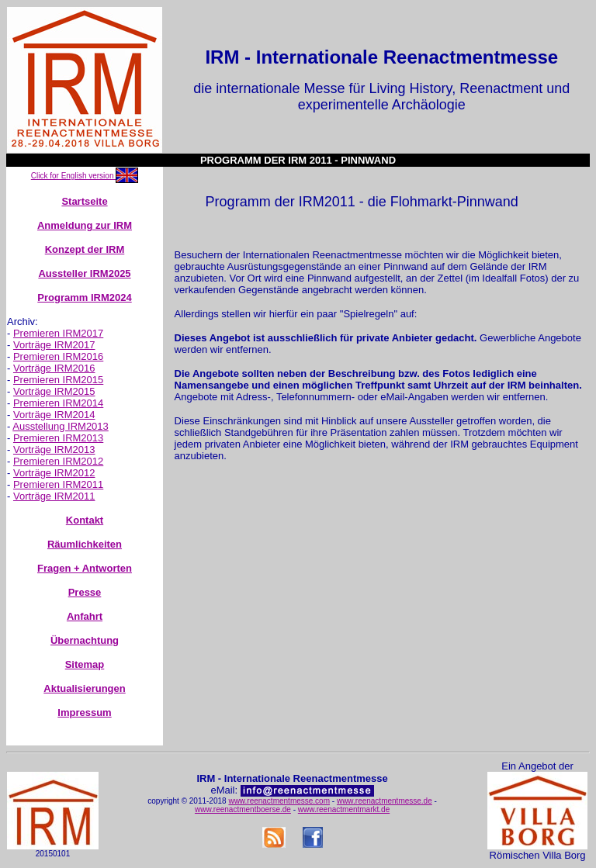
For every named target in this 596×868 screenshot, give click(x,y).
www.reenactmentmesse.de (385, 801)
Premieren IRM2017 (58, 333)
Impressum (84, 712)
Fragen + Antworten (85, 568)
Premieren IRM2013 (58, 438)
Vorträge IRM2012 (54, 473)
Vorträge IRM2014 (54, 415)
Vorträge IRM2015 (54, 391)
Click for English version (73, 176)
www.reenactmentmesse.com (279, 801)
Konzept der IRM (85, 249)
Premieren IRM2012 (58, 461)
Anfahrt (85, 616)
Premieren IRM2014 (58, 403)
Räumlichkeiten (85, 544)
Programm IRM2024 (84, 297)
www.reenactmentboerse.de (243, 809)
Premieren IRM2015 (58, 380)
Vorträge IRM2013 (54, 450)
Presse (85, 592)
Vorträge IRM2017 (54, 345)
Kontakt (85, 520)
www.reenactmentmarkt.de (344, 809)
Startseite (84, 201)
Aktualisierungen (84, 688)
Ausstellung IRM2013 (61, 426)
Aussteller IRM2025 (84, 273)
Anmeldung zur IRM (85, 225)
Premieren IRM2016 (58, 356)
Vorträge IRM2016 (54, 368)
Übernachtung (85, 640)
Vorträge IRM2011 (54, 496)
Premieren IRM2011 (58, 484)
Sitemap (85, 664)
